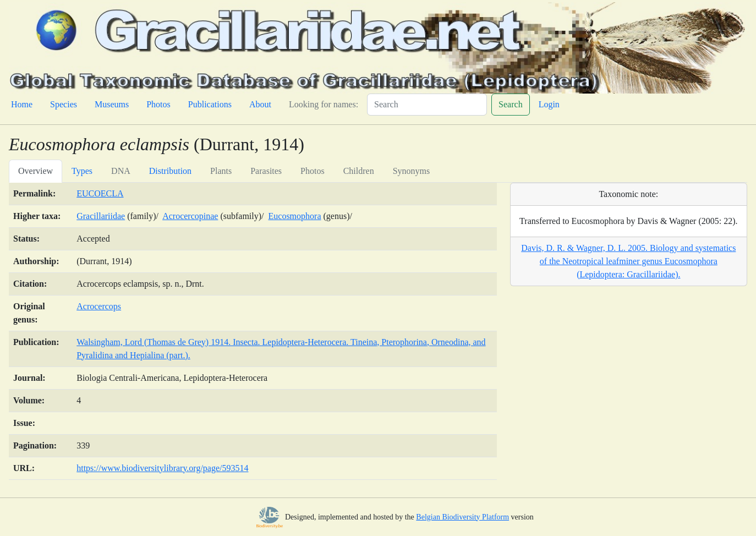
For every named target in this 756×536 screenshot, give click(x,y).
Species (64, 104)
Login (549, 104)
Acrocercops (99, 306)
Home (22, 104)
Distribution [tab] (170, 171)
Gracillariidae (101, 216)
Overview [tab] (35, 171)
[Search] (427, 105)
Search (511, 104)
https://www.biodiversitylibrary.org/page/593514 (162, 468)
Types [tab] (82, 171)
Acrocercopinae (190, 216)
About (260, 104)
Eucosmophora (295, 216)
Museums (112, 104)
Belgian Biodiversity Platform (462, 517)
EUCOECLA (100, 193)
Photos (158, 104)
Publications (210, 104)
